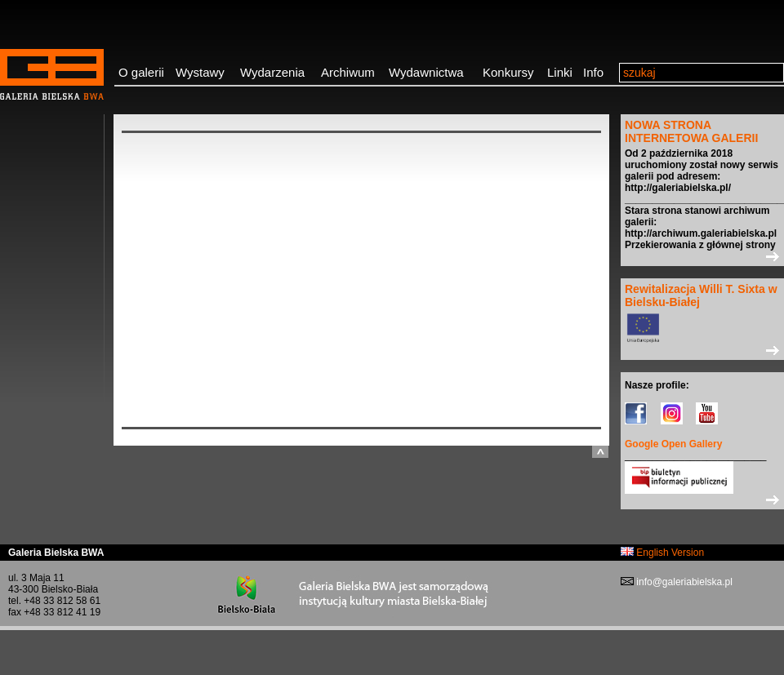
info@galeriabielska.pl (683, 582)
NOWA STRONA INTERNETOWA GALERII (691, 131)
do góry (600, 452)
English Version (662, 553)
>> (702, 256)
